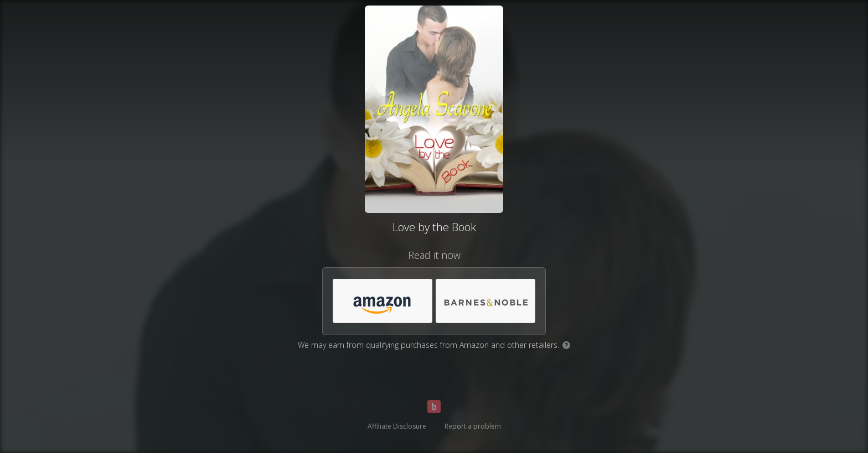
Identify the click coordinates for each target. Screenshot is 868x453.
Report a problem (473, 426)
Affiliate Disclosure (397, 426)
